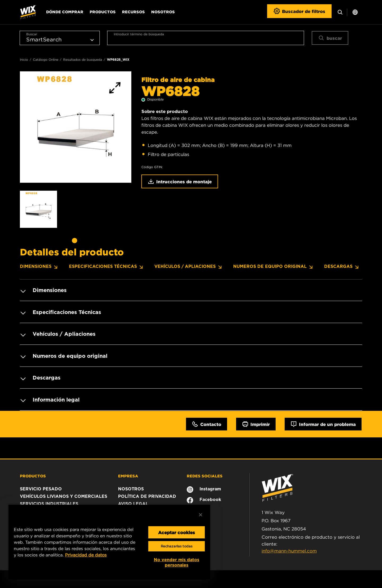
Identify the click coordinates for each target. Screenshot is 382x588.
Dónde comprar (65, 12)
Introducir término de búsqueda (139, 34)
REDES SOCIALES (205, 475)
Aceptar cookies (177, 532)
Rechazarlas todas (177, 546)
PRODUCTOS (33, 475)
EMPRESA (128, 475)
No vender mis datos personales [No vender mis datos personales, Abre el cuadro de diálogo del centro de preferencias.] (177, 562)
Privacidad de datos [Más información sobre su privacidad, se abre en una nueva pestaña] (86, 555)
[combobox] (206, 38)
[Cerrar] (201, 515)
